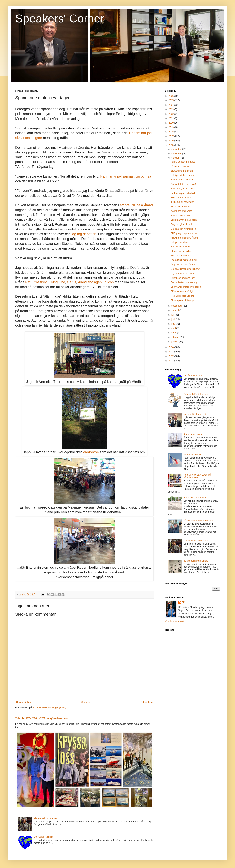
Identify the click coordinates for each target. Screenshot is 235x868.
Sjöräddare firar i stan (182, 171)
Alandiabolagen (90, 282)
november (177, 153)
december (177, 149)
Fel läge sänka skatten (182, 175)
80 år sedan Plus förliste (196, 561)
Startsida (86, 702)
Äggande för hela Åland (183, 265)
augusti (175, 310)
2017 (172, 136)
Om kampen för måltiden (183, 229)
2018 (172, 132)
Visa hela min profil (175, 621)
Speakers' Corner (60, 18)
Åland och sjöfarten (193, 434)
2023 (172, 109)
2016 (172, 141)
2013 (172, 352)
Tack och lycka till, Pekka (183, 189)
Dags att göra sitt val (181, 224)
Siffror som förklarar (181, 256)
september (177, 306)
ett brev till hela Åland (136, 205)
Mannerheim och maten (46, 818)
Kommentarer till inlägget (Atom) (50, 707)
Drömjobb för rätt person (196, 394)
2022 (172, 114)
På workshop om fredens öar (198, 521)
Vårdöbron (91, 452)
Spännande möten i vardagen (186, 287)
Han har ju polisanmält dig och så (126, 176)
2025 (172, 100)
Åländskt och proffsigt (182, 291)
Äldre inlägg (147, 702)
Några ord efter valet (181, 211)
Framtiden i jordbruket (195, 498)
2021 (172, 118)
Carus (72, 282)
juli (173, 315)
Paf (28, 282)
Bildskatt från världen (181, 198)
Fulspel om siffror (180, 242)
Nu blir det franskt (193, 455)
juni (173, 319)
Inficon (109, 282)
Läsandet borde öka (181, 166)
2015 (172, 145)
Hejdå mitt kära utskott (182, 296)
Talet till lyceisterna (180, 247)
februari (176, 337)
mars (174, 333)
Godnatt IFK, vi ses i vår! (183, 184)
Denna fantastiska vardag (184, 282)
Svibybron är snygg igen (183, 278)
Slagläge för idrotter (181, 207)
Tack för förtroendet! (181, 216)
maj (174, 324)
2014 (172, 347)
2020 (172, 123)
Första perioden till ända (183, 162)
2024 (172, 105)
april (174, 328)
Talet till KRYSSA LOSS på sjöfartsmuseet (42, 718)
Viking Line (57, 282)
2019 (172, 127)
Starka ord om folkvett (182, 251)
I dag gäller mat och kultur (184, 260)
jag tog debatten (84, 234)
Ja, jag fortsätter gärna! (183, 274)
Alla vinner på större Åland (184, 238)
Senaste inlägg (24, 702)
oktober (175, 158)
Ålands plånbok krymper (183, 300)
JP (183, 602)
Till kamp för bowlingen (182, 202)
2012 (172, 356)
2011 (172, 361)
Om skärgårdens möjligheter (185, 269)
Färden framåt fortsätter (183, 180)
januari (175, 342)
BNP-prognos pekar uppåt (184, 233)
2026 (172, 96)
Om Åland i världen (44, 837)
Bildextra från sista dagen (184, 220)
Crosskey (39, 282)
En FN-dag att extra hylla (183, 193)
